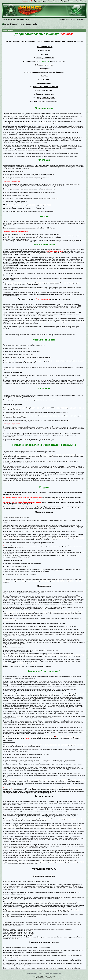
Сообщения (45, 69)
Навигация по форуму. (45, 58)
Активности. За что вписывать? (45, 87)
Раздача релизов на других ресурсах (45, 61)
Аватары (45, 54)
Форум (22, 24)
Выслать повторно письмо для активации (72, 19)
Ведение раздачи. (46, 90)
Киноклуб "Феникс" (11, 24)
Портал (44, 1)
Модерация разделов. (46, 98)
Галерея (64, 1)
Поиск (50, 1)
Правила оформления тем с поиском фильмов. (45, 72)
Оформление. (46, 83)
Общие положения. (45, 47)
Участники (56, 1)
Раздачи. (45, 76)
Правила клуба (28, 1)
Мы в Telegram (81, 1)
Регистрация (25, 19)
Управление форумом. (45, 94)
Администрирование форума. (46, 101)
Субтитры (71, 1)
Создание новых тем (45, 65)
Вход (18, 19)
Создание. (46, 79)
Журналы (37, 1)
